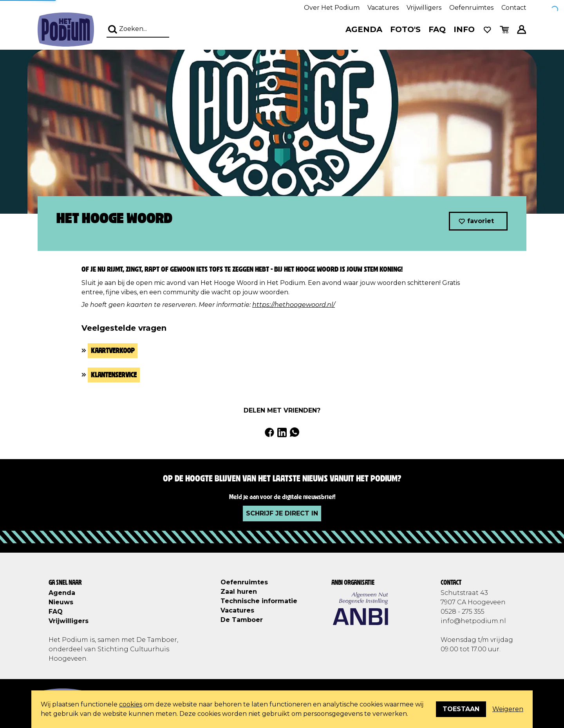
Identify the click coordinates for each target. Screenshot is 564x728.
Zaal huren (239, 592)
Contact (514, 8)
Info (464, 29)
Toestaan (461, 709)
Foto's (405, 29)
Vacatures (383, 8)
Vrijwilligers (424, 8)
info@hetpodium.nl (473, 621)
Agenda (364, 29)
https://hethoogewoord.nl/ (294, 305)
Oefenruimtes (471, 8)
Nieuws (61, 602)
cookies (131, 704)
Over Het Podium (332, 8)
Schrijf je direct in (282, 513)
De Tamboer (242, 620)
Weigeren (508, 709)
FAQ (437, 29)
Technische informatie (259, 601)
